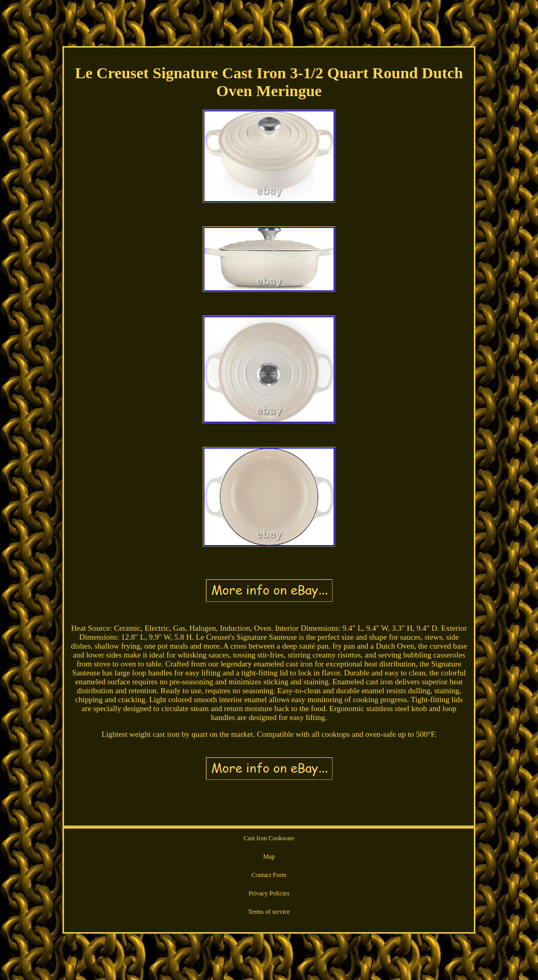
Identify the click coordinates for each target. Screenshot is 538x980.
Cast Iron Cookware (269, 838)
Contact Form (269, 875)
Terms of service (269, 912)
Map (269, 857)
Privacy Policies (269, 893)
